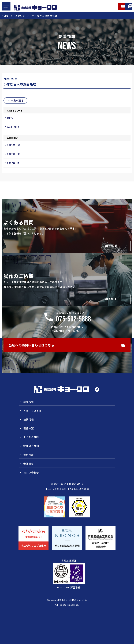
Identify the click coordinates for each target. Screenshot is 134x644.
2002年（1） (13, 163)
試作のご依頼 (29, 446)
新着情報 (26, 402)
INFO (8, 118)
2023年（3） (12, 145)
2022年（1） (13, 154)
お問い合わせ (29, 473)
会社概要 (26, 464)
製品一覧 (26, 428)
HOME (5, 16)
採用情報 (26, 455)
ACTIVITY (12, 127)
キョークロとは (30, 411)
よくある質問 (29, 437)
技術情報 (26, 419)
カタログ (20, 16)
